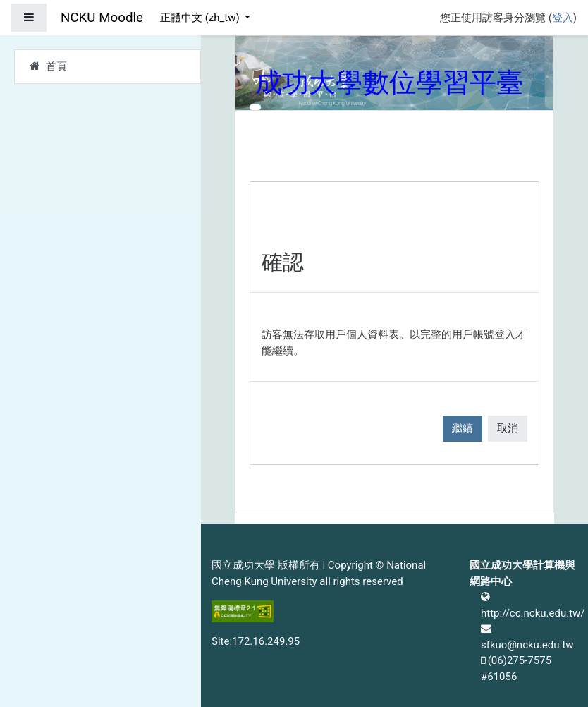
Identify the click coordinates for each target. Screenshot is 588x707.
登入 (563, 18)
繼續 (463, 428)
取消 (508, 428)
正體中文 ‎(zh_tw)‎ (201, 18)
